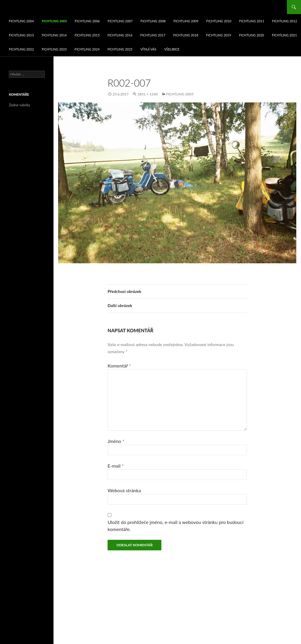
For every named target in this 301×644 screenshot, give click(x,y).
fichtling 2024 (87, 49)
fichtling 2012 (285, 21)
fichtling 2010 (219, 21)
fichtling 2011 (252, 21)
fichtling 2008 (153, 21)
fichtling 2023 (54, 49)
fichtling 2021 (284, 35)
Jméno (116, 441)
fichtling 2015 (87, 35)
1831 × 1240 (147, 94)
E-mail (116, 466)
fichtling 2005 (54, 21)
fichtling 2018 (186, 35)
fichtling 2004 (21, 21)
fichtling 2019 (219, 35)
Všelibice (172, 49)
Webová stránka (124, 490)
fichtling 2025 (120, 49)
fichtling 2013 (21, 35)
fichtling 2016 (120, 35)
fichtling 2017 (153, 35)
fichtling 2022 (21, 49)
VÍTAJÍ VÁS (148, 49)
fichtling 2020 (251, 35)
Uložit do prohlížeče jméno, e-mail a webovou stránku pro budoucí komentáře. (175, 526)
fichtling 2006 (87, 21)
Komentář (119, 366)
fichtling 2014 (54, 35)
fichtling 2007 (120, 21)
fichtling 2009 (186, 21)
